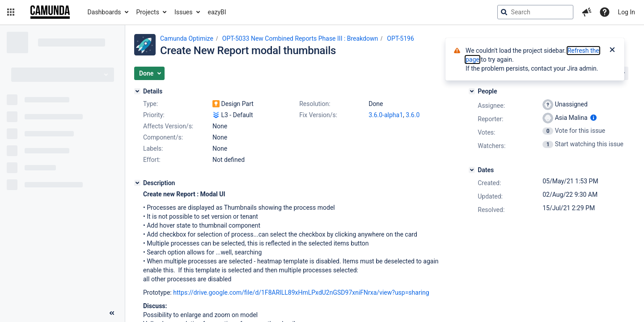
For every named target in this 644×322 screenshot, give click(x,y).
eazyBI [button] (217, 12)
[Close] (612, 51)
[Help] (605, 12)
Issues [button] (184, 12)
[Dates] (472, 170)
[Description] (137, 183)
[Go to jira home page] (50, 12)
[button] (11, 12)
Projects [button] (148, 12)
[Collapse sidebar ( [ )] (112, 313)
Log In (627, 12)
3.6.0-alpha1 (386, 115)
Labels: (153, 148)
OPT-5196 (400, 38)
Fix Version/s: (318, 115)
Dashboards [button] (104, 12)
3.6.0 (413, 115)
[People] (472, 91)
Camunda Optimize (187, 38)
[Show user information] (593, 118)
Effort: (152, 160)
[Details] (137, 91)
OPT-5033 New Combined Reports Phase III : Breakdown (300, 38)
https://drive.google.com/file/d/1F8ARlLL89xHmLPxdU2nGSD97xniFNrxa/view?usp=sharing (301, 292)
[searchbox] (535, 12)
